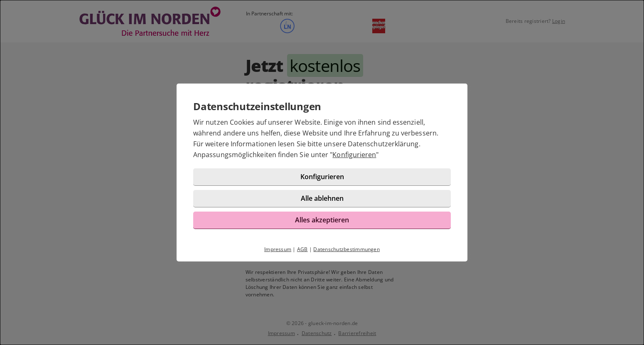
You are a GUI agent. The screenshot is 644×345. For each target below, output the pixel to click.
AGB (302, 249)
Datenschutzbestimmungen (347, 249)
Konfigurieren (354, 155)
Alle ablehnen (322, 198)
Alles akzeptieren (322, 220)
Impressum (278, 249)
